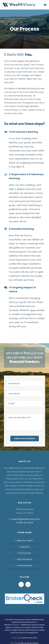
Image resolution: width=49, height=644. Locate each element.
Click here (16, 638)
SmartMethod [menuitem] (25, 566)
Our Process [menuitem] (25, 553)
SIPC (18, 625)
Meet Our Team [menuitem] (25, 541)
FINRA (14, 625)
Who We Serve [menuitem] (25, 559)
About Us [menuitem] (25, 547)
